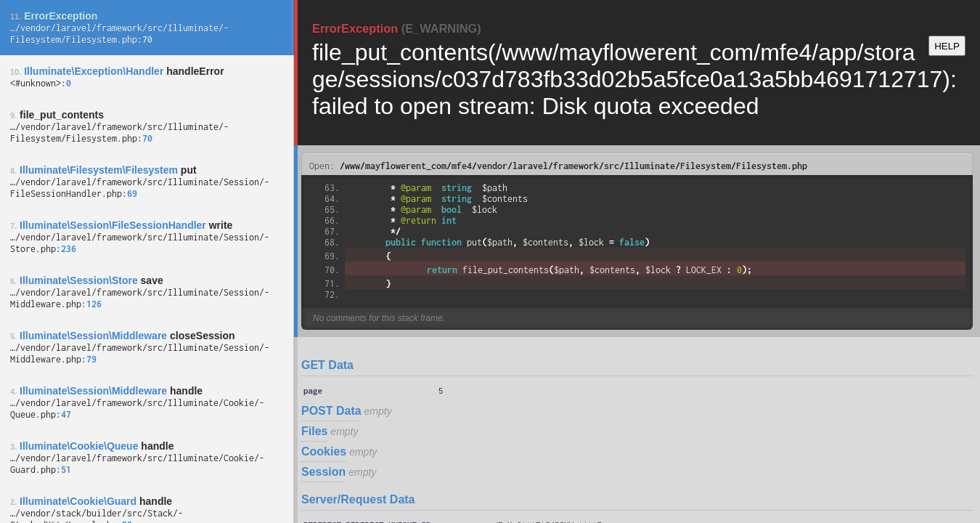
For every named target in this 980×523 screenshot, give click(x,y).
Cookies (324, 451)
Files (314, 431)
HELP (947, 46)
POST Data (331, 411)
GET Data (327, 365)
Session (323, 472)
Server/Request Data (358, 499)
